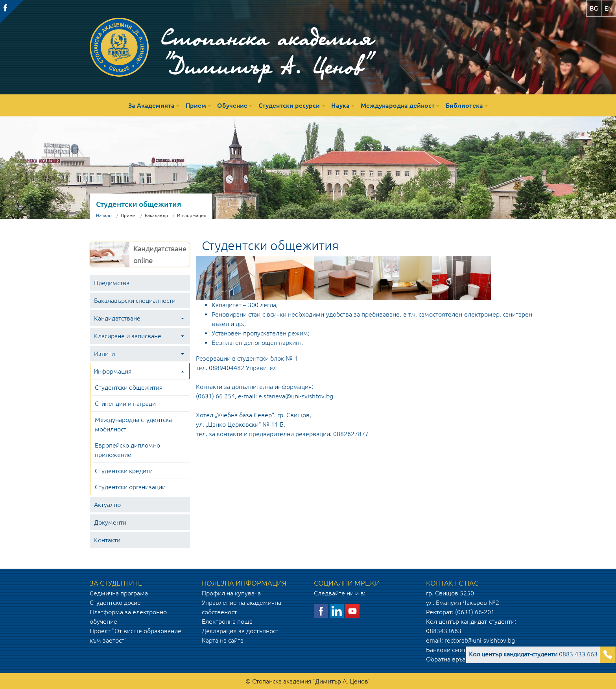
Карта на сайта (223, 640)
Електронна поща (227, 621)
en (609, 8)
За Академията (151, 105)
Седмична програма (119, 593)
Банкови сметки (449, 650)
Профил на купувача (231, 593)
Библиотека (464, 105)
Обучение (232, 105)
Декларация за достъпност (240, 631)
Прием (196, 105)
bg (594, 8)
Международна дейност (398, 105)
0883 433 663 (533, 654)
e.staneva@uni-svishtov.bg (296, 396)
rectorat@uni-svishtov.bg (480, 640)
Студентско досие (115, 602)
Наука (340, 105)
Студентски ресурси (289, 105)
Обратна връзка (449, 659)
